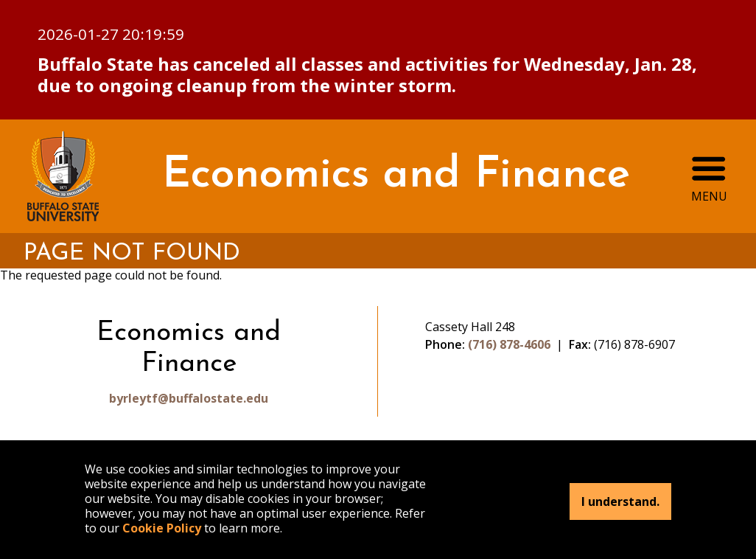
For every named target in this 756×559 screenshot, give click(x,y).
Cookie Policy (162, 528)
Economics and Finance (396, 176)
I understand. (620, 501)
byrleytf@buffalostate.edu (189, 398)
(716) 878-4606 (509, 344)
